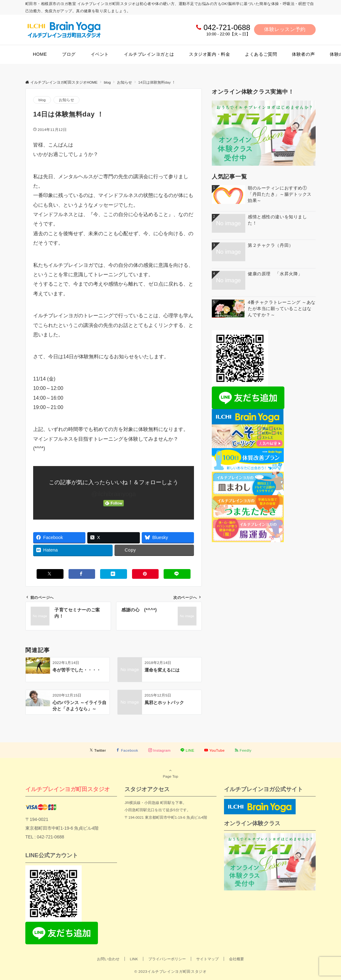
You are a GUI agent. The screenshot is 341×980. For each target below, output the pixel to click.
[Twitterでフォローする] (98, 750)
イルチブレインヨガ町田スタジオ (68, 789)
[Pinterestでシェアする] (145, 574)
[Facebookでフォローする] (127, 750)
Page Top (170, 773)
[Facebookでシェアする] (82, 574)
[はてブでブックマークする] (114, 574)
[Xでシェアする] (50, 574)
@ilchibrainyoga (114, 494)
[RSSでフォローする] (243, 750)
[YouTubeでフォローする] (214, 750)
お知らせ (66, 100)
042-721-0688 (227, 27)
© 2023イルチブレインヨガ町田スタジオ (170, 971)
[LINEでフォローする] (187, 750)
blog (42, 100)
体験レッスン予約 (285, 29)
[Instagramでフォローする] (160, 750)
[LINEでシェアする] (177, 574)
